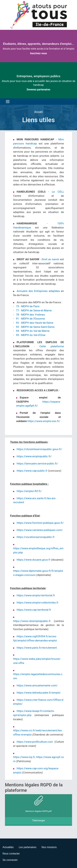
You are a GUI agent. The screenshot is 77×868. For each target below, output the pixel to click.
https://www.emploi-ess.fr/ (44, 421)
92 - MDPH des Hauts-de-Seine (35, 323)
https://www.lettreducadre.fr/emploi (38, 693)
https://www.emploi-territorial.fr (36, 595)
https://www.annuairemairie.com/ (37, 685)
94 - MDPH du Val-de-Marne (33, 331)
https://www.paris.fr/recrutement (37, 648)
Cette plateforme (52, 346)
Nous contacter (11, 854)
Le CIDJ (58, 192)
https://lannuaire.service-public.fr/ (37, 463)
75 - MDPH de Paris (28, 306)
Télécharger (39, 820)
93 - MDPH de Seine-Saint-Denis (35, 327)
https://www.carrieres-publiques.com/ (40, 530)
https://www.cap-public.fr (32, 471)
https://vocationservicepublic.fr (36, 537)
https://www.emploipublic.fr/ (34, 456)
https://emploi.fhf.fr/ (29, 491)
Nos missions (49, 847)
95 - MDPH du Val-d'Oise (31, 335)
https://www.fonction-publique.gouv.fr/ (40, 523)
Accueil (38, 112)
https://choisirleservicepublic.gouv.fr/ (39, 449)
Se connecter (10, 860)
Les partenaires (27, 847)
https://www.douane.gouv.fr (33, 560)
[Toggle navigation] (7, 102)
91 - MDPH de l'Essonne (30, 319)
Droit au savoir (50, 259)
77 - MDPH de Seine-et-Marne (34, 310)
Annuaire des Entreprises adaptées (38, 291)
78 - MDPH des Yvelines (31, 315)
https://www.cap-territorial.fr (34, 610)
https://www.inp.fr (24, 757)
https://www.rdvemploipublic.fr (32, 621)
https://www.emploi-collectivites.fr (37, 603)
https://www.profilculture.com (35, 742)
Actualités (8, 847)
